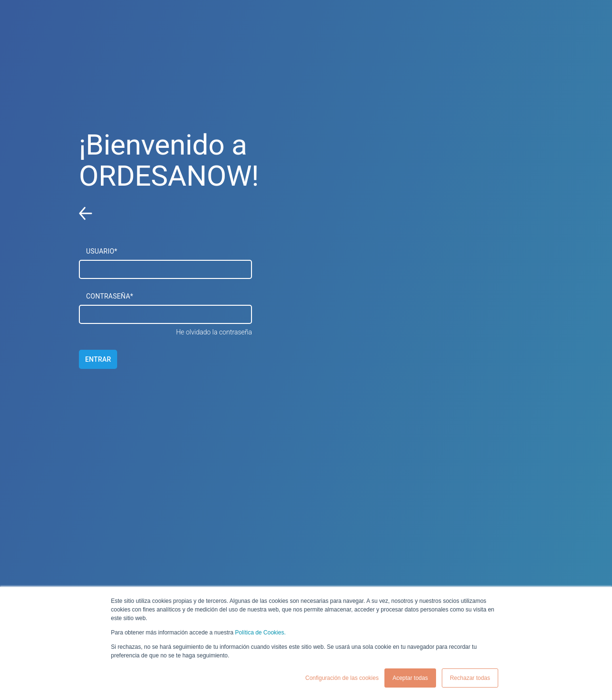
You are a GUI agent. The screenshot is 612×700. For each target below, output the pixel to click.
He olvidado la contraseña (214, 332)
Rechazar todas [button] (470, 678)
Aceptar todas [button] (410, 678)
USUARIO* (102, 251)
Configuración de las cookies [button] (342, 678)
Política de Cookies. (260, 633)
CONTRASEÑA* (110, 296)
